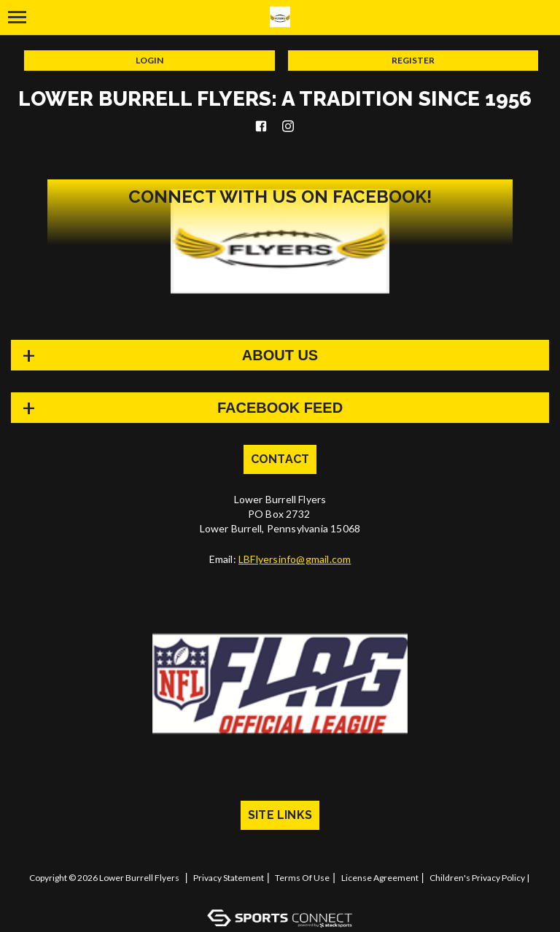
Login (149, 60)
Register (413, 60)
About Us (280, 355)
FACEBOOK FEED (280, 408)
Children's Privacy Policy (477, 878)
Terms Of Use (302, 878)
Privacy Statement (229, 878)
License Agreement (380, 878)
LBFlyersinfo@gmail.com (295, 559)
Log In (283, 892)
